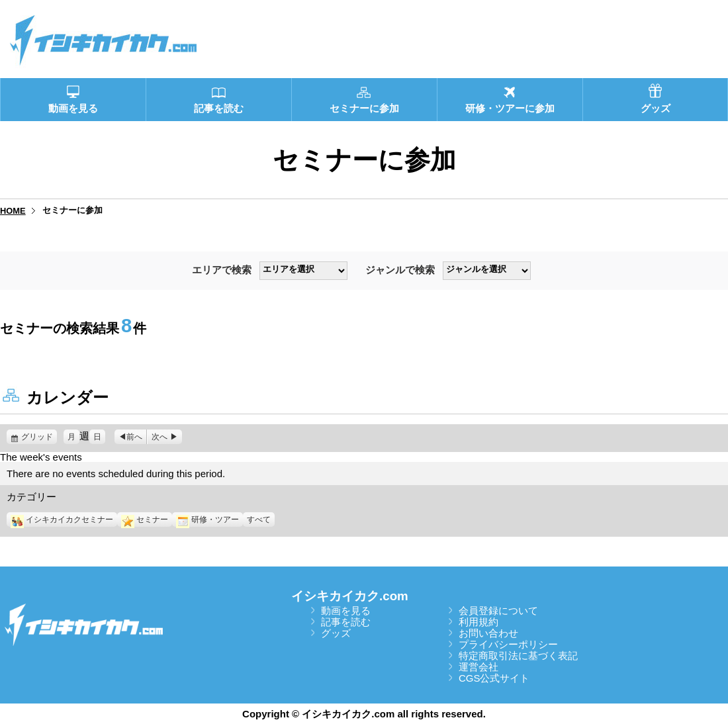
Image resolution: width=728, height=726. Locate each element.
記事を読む (346, 622)
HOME (13, 211)
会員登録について (498, 611)
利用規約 (478, 622)
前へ (134, 437)
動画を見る (346, 611)
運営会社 (478, 667)
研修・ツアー (207, 520)
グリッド (39, 437)
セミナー (145, 520)
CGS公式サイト (494, 678)
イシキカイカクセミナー (62, 520)
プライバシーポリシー (508, 644)
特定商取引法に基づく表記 (518, 656)
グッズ (336, 633)
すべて (259, 520)
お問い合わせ (488, 633)
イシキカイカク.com (350, 596)
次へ (159, 437)
